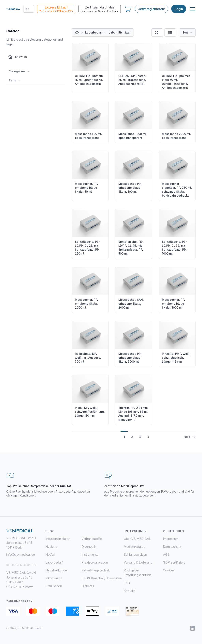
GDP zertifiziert (174, 562)
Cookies (169, 570)
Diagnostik (89, 547)
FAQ (127, 583)
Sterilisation (54, 586)
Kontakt (129, 591)
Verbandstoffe (92, 539)
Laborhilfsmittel (120, 32)
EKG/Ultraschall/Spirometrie (102, 578)
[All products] (77, 33)
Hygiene (51, 547)
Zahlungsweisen (135, 554)
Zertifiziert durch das (100, 9)
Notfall (50, 554)
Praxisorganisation (95, 562)
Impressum (171, 539)
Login (179, 9)
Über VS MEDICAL (137, 539)
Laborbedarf (94, 32)
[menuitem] (63, 539)
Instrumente (90, 554)
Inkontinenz (54, 578)
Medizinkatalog (135, 547)
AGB (166, 554)
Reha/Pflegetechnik (96, 570)
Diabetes (88, 586)
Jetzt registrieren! (151, 9)
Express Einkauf (56, 9)
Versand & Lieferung (138, 562)
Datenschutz (172, 547)
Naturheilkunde (56, 570)
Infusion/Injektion (58, 539)
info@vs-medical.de (21, 554)
